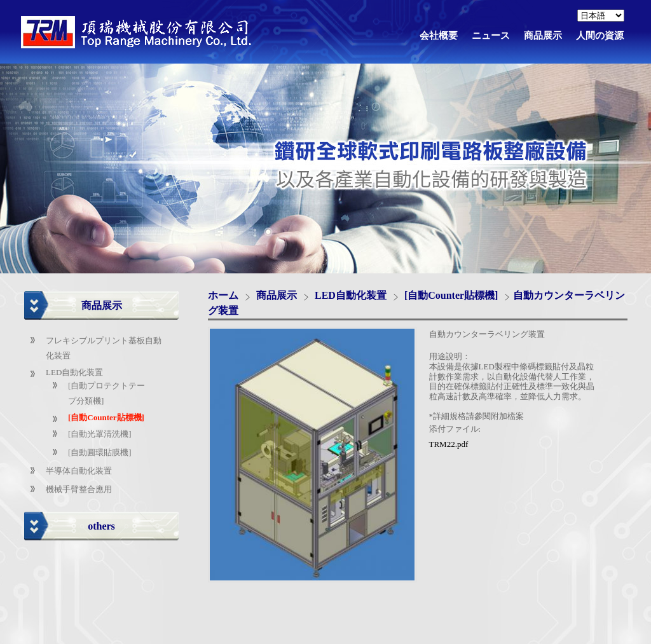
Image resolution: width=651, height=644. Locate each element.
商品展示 (278, 295)
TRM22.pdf (449, 444)
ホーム (223, 295)
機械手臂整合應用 (79, 489)
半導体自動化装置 (79, 471)
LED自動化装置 (74, 372)
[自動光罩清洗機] (100, 434)
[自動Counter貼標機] (106, 417)
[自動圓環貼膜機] (100, 452)
